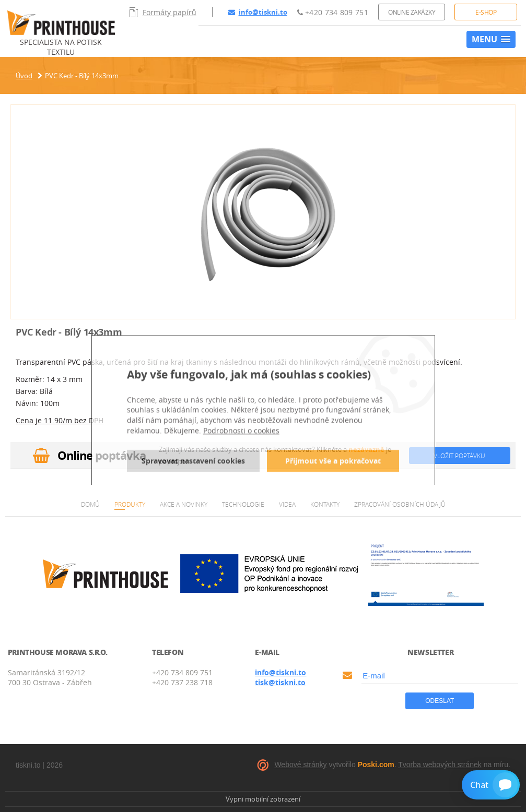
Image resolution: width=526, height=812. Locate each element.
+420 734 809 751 (333, 12)
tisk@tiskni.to (280, 682)
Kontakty (325, 504)
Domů (90, 504)
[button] (491, 39)
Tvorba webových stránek (440, 765)
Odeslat (440, 701)
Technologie (243, 504)
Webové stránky (300, 765)
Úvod (24, 76)
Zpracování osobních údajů (400, 504)
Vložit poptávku (459, 456)
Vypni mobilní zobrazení (263, 799)
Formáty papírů (163, 12)
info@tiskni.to (258, 12)
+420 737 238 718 (182, 682)
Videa (287, 504)
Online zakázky (412, 12)
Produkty (130, 504)
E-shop (486, 12)
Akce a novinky (184, 504)
